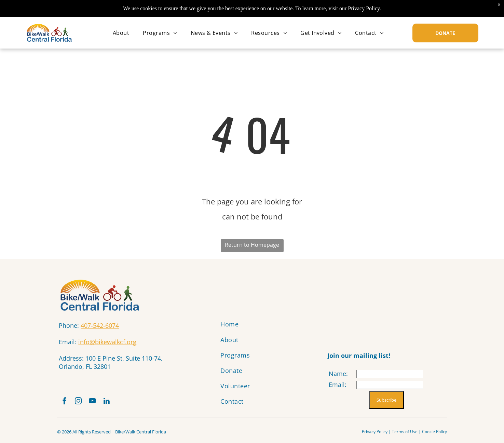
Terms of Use (405, 435)
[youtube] (99, 404)
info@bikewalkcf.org (107, 342)
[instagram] (82, 404)
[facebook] (66, 404)
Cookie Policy (434, 435)
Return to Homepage (252, 245)
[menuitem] (121, 33)
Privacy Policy (375, 435)
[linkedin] (116, 404)
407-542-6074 (100, 325)
